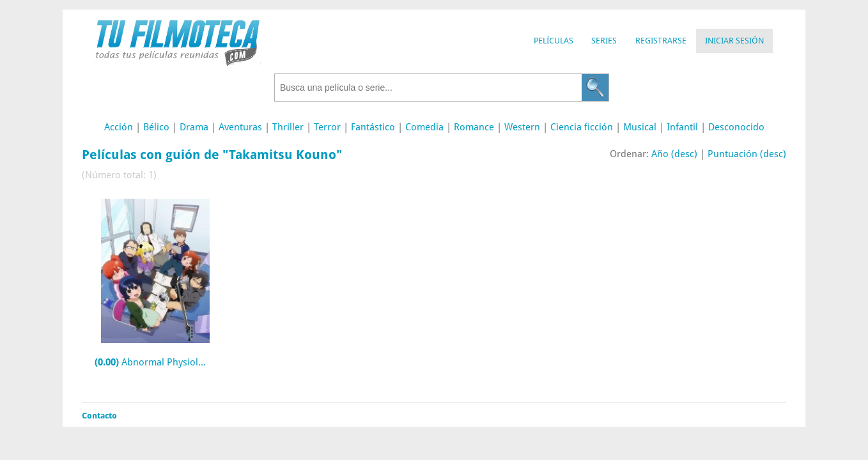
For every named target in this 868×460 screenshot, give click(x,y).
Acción (119, 127)
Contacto (99, 416)
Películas (554, 41)
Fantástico (373, 127)
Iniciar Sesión (734, 41)
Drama (194, 127)
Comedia (424, 127)
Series (604, 41)
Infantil (682, 127)
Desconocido (736, 127)
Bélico (156, 127)
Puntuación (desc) (747, 154)
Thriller (288, 127)
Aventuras (240, 127)
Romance (474, 127)
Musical (640, 127)
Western (522, 127)
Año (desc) (674, 154)
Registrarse (661, 41)
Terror (327, 127)
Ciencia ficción (582, 127)
